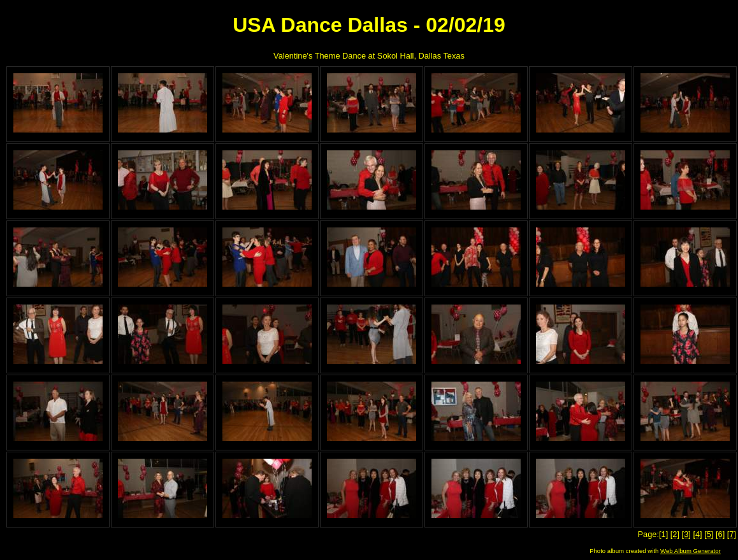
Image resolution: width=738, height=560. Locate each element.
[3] (686, 534)
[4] (697, 534)
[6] (720, 534)
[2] (675, 534)
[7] (732, 534)
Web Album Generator (691, 551)
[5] (709, 534)
